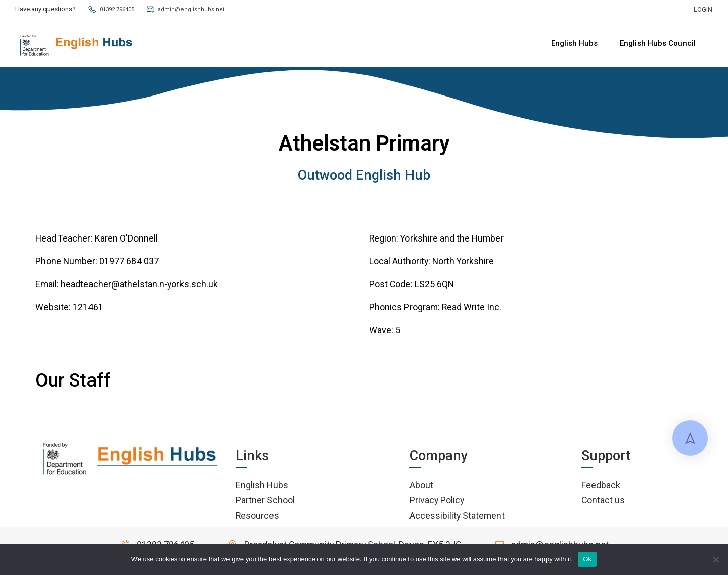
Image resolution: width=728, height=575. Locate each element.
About (421, 486)
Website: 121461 (69, 309)
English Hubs (574, 43)
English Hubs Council (658, 43)
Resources (257, 517)
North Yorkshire (463, 263)
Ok (587, 559)
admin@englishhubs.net (193, 9)
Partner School (265, 501)
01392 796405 (114, 9)
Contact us (603, 501)
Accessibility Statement (457, 517)
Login (703, 9)
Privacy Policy (437, 501)
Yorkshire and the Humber (452, 240)
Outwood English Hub (364, 177)
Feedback (601, 486)
